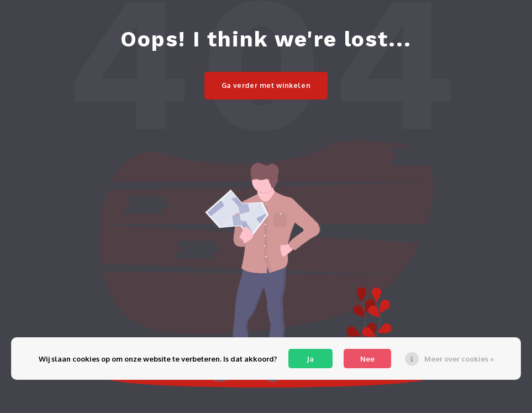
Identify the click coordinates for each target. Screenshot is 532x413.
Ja (310, 359)
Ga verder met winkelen (266, 85)
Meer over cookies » (459, 359)
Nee (367, 359)
